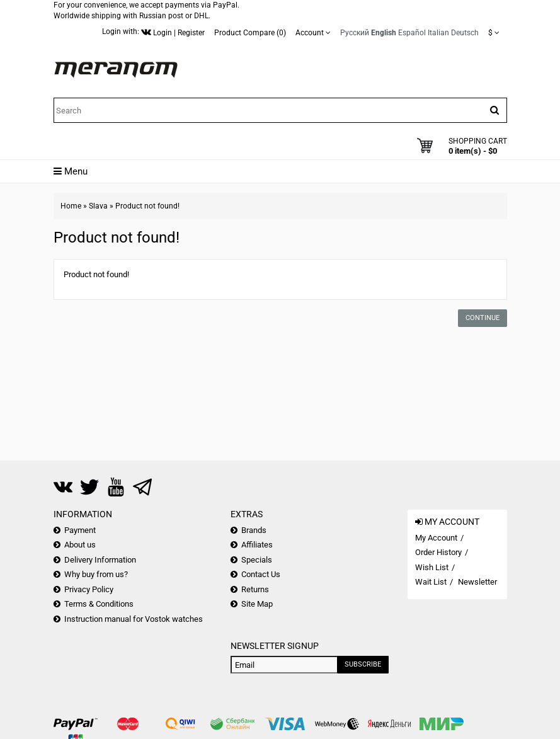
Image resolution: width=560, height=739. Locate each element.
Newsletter (477, 582)
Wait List (431, 582)
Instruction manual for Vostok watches (134, 619)
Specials (257, 560)
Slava (98, 206)
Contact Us (261, 574)
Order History (438, 552)
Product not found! (147, 206)
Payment (80, 530)
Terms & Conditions (99, 604)
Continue (483, 318)
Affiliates (257, 545)
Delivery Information (100, 560)
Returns (255, 589)
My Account (436, 538)
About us (80, 545)
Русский (355, 33)
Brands (254, 530)
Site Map (257, 604)
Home (71, 206)
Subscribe (363, 664)
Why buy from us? (96, 574)
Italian (438, 33)
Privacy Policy (89, 589)
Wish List (432, 567)
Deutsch (465, 33)
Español (412, 33)
